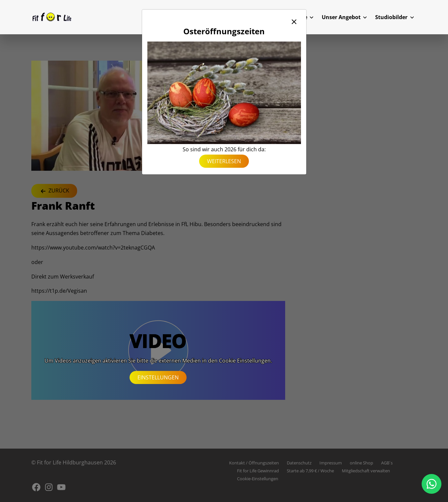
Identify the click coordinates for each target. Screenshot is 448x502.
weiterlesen (224, 161)
